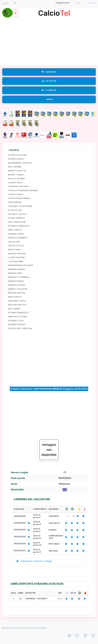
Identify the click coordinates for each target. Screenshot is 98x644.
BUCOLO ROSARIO (16, 178)
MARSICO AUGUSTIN (18, 289)
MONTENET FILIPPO (17, 301)
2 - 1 (60, 598)
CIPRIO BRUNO (15, 202)
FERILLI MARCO (15, 230)
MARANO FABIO (15, 273)
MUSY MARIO (14, 309)
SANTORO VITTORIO (18, 317)
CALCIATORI (49, 81)
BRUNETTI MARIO (16, 175)
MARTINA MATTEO (17, 293)
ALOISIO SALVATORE (17, 155)
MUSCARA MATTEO (17, 305)
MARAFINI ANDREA (16, 269)
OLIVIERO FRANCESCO (18, 313)
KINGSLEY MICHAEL (17, 254)
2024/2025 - (22, 523)
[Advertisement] (49, 42)
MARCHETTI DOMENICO (19, 277)
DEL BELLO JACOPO (17, 214)
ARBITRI (50, 99)
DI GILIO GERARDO (16, 218)
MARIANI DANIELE (16, 281)
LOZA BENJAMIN (16, 261)
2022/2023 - (22, 551)
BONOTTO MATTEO (17, 171)
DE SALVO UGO (15, 210)
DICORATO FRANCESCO (19, 226)
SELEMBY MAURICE (17, 324)
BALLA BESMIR (15, 167)
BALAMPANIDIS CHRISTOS (20, 163)
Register (92, 3)
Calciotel (42, 628)
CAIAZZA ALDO (15, 182)
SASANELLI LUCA (16, 321)
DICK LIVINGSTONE (17, 222)
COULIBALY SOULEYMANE (20, 206)
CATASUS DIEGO (16, 194)
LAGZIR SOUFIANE (16, 257)
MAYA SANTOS (15, 297)
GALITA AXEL (14, 242)
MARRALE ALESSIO (17, 285)
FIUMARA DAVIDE (16, 234)
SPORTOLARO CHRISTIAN (20, 328)
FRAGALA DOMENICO (18, 238)
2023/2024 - (22, 537)
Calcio (54, 12)
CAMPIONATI (49, 72)
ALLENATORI (49, 90)
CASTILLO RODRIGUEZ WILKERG (23, 190)
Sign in (79, 3)
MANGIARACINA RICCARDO (21, 265)
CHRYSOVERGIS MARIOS (19, 198)
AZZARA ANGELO (16, 159)
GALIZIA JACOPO (16, 246)
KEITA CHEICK (14, 250)
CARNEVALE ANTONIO (18, 186)
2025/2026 (20, 516)
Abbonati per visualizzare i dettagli (33, 561)
